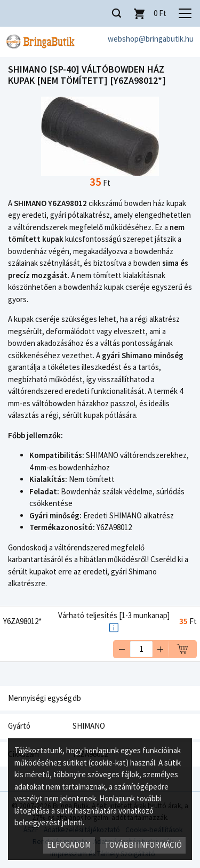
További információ (143, 845)
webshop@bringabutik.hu (151, 39)
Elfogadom (69, 845)
